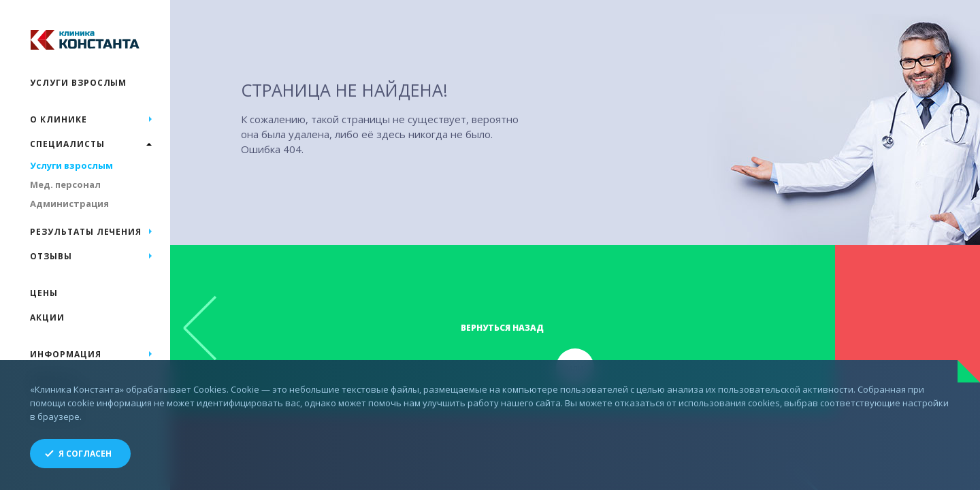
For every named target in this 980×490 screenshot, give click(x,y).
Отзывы (51, 256)
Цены (44, 293)
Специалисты (67, 144)
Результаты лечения (86, 232)
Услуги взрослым (78, 83)
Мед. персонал (65, 184)
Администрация (69, 203)
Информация (66, 354)
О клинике (59, 119)
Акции (47, 317)
